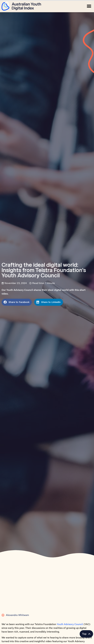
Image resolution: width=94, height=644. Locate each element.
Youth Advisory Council (70, 626)
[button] (89, 6)
